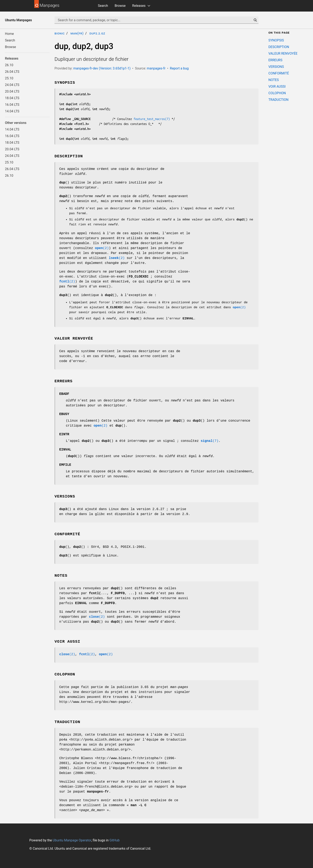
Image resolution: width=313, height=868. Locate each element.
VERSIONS (276, 67)
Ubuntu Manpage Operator (72, 840)
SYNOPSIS (276, 40)
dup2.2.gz (97, 33)
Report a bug (179, 68)
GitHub (114, 840)
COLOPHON (277, 93)
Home (9, 34)
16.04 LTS (12, 105)
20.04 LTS (12, 91)
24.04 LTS (12, 85)
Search (103, 6)
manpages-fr (156, 68)
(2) (102, 248)
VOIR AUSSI (277, 86)
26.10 (9, 65)
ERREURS (275, 60)
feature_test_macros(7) (152, 119)
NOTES (274, 80)
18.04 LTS (12, 98)
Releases (139, 6)
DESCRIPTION (279, 47)
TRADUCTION (278, 100)
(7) (210, 441)
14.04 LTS (12, 111)
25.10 (9, 78)
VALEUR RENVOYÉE (283, 54)
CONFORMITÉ (279, 73)
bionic (60, 33)
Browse (120, 6)
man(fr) (77, 33)
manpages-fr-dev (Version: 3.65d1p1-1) (102, 68)
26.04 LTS (12, 72)
